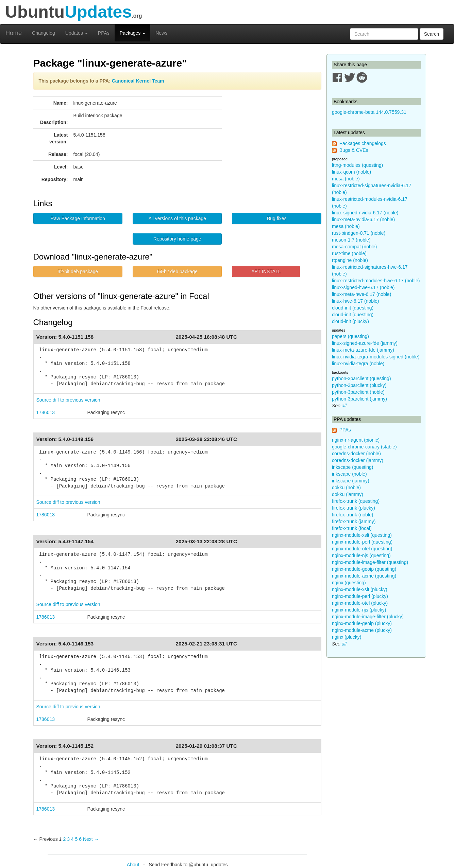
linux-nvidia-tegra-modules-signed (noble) (376, 357)
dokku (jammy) (348, 494)
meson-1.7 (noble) (351, 240)
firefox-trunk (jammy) (354, 521)
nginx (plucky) (347, 637)
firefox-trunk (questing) (356, 501)
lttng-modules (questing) (357, 165)
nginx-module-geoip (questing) (364, 569)
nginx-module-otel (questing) (362, 549)
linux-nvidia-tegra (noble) (358, 364)
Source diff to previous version (68, 400)
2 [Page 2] (64, 839)
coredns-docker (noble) (356, 454)
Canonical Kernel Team (138, 81)
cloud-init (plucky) (350, 321)
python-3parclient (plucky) (359, 385)
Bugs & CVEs (354, 150)
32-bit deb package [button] (78, 271)
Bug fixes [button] (277, 218)
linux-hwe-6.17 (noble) (356, 301)
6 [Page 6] (80, 839)
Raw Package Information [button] (78, 218)
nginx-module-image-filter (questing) (370, 562)
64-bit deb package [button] (177, 271)
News (161, 33)
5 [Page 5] (77, 839)
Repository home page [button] (177, 239)
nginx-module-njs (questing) (361, 555)
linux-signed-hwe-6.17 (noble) (363, 287)
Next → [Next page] (91, 839)
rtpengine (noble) (350, 260)
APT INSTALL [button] (266, 271)
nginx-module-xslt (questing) (362, 535)
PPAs (104, 33)
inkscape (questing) (352, 467)
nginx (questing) (349, 583)
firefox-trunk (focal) (352, 528)
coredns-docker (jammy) (358, 460)
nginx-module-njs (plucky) (359, 610)
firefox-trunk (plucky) (354, 508)
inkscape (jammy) (351, 481)
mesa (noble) (346, 179)
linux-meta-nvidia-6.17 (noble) (363, 219)
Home (14, 33)
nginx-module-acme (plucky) (362, 630)
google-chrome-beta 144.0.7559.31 (369, 112)
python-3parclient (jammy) (359, 399)
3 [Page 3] (68, 839)
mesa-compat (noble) (354, 247)
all (344, 406)
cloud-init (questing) (353, 308)
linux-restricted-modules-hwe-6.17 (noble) (376, 281)
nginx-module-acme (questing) (364, 576)
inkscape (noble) (349, 474)
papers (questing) (350, 336)
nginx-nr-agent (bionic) (356, 440)
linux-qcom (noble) (351, 172)
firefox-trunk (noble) (352, 515)
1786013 (46, 412)
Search (432, 34)
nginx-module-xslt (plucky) (360, 589)
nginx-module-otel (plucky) (360, 603)
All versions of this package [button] (177, 218)
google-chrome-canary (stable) (364, 447)
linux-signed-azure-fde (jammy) (365, 343)
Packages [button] (132, 33)
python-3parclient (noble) (358, 392)
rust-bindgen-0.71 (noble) (359, 233)
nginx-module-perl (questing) (362, 542)
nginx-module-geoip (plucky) (362, 623)
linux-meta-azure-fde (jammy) (363, 350)
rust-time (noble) (349, 253)
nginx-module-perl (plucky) (360, 596)
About (133, 865)
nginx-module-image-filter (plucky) (368, 617)
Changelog (44, 33)
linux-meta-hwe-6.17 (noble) (361, 294)
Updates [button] (77, 33)
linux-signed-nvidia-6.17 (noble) (365, 213)
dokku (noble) (346, 488)
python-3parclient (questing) (361, 378)
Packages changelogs (363, 143)
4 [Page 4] (72, 839)
